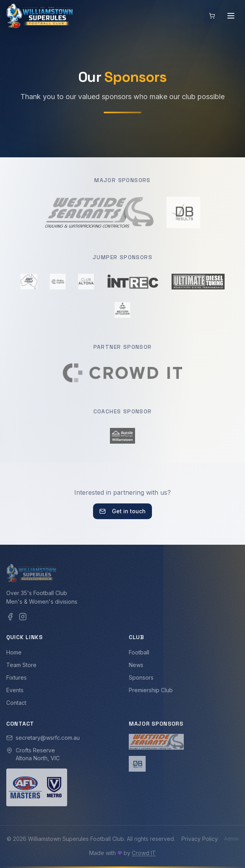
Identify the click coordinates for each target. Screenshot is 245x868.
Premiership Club (151, 690)
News (136, 665)
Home (14, 652)
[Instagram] (23, 617)
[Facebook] (10, 617)
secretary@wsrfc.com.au (48, 738)
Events (15, 690)
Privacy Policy (200, 839)
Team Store (21, 665)
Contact (16, 703)
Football (139, 652)
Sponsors (141, 677)
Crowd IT (144, 853)
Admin (231, 839)
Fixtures (16, 677)
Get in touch (122, 511)
